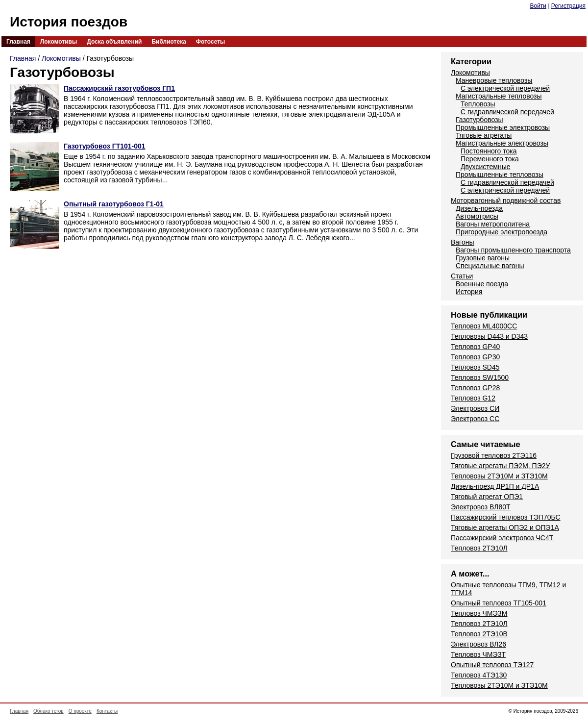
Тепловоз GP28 (475, 388)
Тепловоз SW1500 (480, 377)
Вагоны (463, 242)
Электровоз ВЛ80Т (481, 507)
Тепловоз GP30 (475, 357)
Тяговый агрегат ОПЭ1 (487, 497)
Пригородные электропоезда (502, 232)
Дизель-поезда (479, 208)
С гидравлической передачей (507, 112)
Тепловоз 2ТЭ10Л (479, 548)
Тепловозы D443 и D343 (489, 336)
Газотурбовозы (479, 120)
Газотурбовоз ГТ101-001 (105, 146)
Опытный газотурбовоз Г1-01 (114, 204)
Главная (18, 42)
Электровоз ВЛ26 (478, 644)
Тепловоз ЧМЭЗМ (479, 613)
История (469, 292)
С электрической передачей (505, 88)
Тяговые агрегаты (484, 135)
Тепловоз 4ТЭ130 (479, 675)
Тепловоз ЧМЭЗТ (478, 654)
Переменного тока (490, 159)
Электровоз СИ (475, 408)
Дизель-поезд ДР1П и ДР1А (495, 486)
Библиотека (169, 42)
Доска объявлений (114, 42)
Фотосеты (210, 42)
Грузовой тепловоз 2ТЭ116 (494, 455)
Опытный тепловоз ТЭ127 (492, 665)
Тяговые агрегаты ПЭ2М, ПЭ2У (500, 466)
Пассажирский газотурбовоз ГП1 (119, 88)
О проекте (80, 711)
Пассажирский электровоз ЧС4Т (502, 538)
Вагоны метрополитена (493, 224)
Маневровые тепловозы (494, 80)
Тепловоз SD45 (475, 367)
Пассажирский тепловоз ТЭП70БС (506, 517)
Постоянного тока (489, 151)
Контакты (107, 711)
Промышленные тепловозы (500, 175)
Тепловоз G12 (473, 398)
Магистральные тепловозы (499, 96)
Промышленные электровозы (503, 127)
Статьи (462, 276)
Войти (538, 6)
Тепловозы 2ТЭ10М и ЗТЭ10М (499, 476)
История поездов (69, 22)
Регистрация (568, 6)
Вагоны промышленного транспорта (513, 250)
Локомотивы (59, 42)
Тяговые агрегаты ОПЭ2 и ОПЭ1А (505, 527)
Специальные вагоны (490, 266)
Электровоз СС (475, 419)
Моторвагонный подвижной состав (506, 201)
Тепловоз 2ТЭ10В (479, 634)
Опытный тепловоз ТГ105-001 (499, 603)
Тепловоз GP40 (475, 347)
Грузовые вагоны (483, 258)
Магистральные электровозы (502, 143)
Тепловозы (478, 104)
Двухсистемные (486, 167)
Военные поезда (482, 284)
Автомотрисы (477, 216)
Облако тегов (49, 711)
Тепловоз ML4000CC (484, 326)
